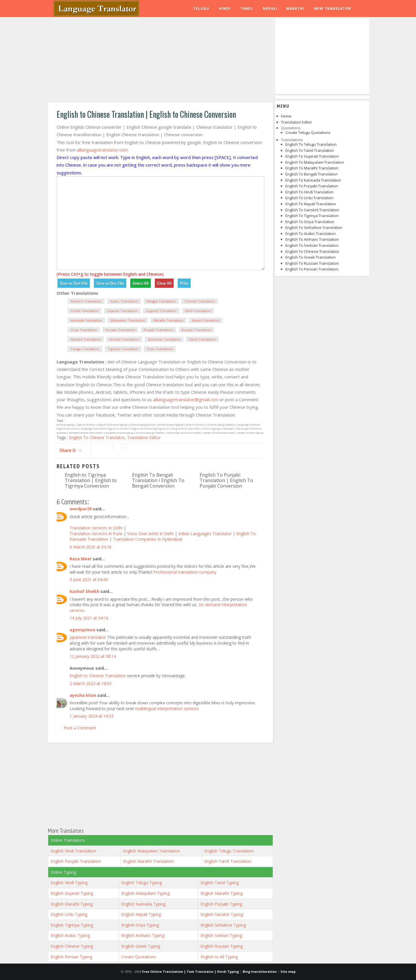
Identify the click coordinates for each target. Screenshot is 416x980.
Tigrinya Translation (123, 349)
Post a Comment (80, 728)
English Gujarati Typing (72, 893)
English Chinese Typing (72, 946)
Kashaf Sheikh (84, 591)
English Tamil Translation (228, 861)
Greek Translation (84, 311)
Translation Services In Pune (97, 534)
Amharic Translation (86, 301)
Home (286, 116)
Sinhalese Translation (164, 339)
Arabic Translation (124, 301)
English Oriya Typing (140, 925)
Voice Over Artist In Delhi (151, 534)
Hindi (225, 9)
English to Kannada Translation (313, 180)
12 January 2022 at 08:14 (93, 656)
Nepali (270, 9)
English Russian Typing (222, 946)
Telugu (201, 9)
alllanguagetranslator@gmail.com (186, 400)
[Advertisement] (160, 61)
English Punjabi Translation (76, 861)
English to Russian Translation (312, 263)
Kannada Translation (86, 320)
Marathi (295, 9)
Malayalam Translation (128, 320)
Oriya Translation (84, 330)
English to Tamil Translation (310, 150)
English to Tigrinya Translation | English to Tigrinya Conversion (91, 480)
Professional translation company (185, 572)
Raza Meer (81, 559)
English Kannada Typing (143, 904)
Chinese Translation (200, 301)
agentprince (82, 630)
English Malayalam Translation (152, 851)
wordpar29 (81, 509)
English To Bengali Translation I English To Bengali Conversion (158, 480)
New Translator (333, 9)
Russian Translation (197, 330)
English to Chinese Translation (98, 676)
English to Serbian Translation (312, 245)
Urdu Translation (160, 349)
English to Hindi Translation (310, 192)
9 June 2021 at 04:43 (89, 579)
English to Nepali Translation (311, 204)
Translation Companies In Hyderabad (148, 539)
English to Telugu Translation (311, 144)
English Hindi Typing (69, 883)
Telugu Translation (85, 349)
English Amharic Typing (143, 935)
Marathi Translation (168, 320)
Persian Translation (120, 330)
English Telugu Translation (229, 851)
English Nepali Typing (141, 914)
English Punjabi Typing (221, 904)
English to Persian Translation (312, 269)
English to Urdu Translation (309, 198)
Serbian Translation (124, 339)
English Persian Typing (71, 957)
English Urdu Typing (69, 914)
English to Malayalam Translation (315, 162)
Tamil (247, 9)
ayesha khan (83, 695)
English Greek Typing (141, 946)
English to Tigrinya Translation (312, 216)
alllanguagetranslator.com (102, 150)
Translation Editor (144, 437)
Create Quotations (139, 957)
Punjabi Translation (158, 330)
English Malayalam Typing (145, 893)
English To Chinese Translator (97, 437)
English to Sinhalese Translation (314, 227)
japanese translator (88, 637)
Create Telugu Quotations (308, 132)
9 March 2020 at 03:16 (91, 547)
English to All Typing (219, 957)
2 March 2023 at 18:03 (91, 683)
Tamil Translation (202, 339)
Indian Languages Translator (205, 534)
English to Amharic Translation (312, 239)
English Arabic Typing (70, 935)
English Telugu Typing (142, 883)
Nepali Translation (206, 320)
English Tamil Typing (220, 883)
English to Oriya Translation (310, 222)
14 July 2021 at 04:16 (89, 618)
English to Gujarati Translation (312, 156)
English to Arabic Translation (311, 234)
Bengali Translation (161, 301)
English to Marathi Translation (312, 168)
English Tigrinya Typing (72, 925)
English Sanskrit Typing (222, 914)
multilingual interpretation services (167, 709)
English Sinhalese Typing (223, 925)
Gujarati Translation (122, 311)
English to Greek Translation (311, 257)
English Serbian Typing (221, 935)
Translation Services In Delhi (97, 528)
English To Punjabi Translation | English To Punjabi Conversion (226, 480)
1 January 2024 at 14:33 (92, 716)
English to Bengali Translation (312, 174)
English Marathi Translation (148, 861)
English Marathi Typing (222, 893)
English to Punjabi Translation (312, 186)
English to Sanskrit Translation (312, 210)
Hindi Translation (198, 311)
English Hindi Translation (73, 851)
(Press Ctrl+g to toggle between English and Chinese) (110, 274)
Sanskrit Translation (86, 339)
